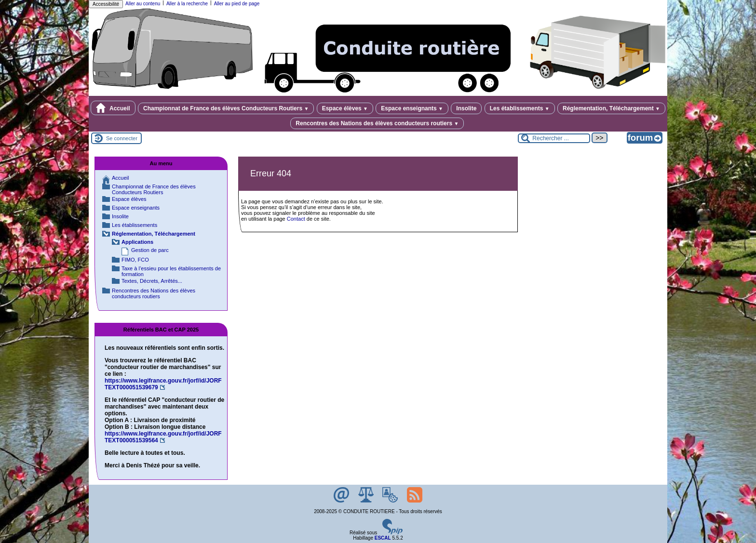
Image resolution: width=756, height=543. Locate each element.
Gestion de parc (150, 250)
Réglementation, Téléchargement (611, 108)
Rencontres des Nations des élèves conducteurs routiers (377, 123)
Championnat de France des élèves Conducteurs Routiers (226, 108)
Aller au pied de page (237, 4)
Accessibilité (106, 4)
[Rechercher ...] (554, 138)
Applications (137, 242)
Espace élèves (345, 108)
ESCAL (383, 538)
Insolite (466, 108)
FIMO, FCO (135, 260)
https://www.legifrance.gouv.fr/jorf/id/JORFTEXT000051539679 (163, 384)
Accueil (113, 108)
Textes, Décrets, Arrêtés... (152, 281)
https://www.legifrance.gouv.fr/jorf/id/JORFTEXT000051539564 (163, 437)
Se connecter (122, 138)
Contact (296, 219)
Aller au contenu (143, 4)
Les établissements (520, 108)
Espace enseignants (412, 108)
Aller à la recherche (187, 4)
